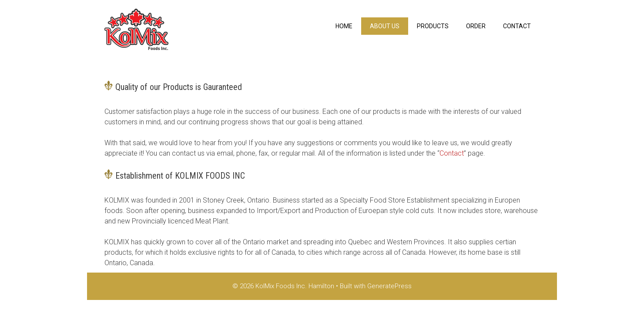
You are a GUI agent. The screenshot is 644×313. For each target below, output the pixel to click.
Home (344, 26)
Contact (517, 26)
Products (433, 26)
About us (385, 26)
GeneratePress (389, 286)
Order (476, 26)
